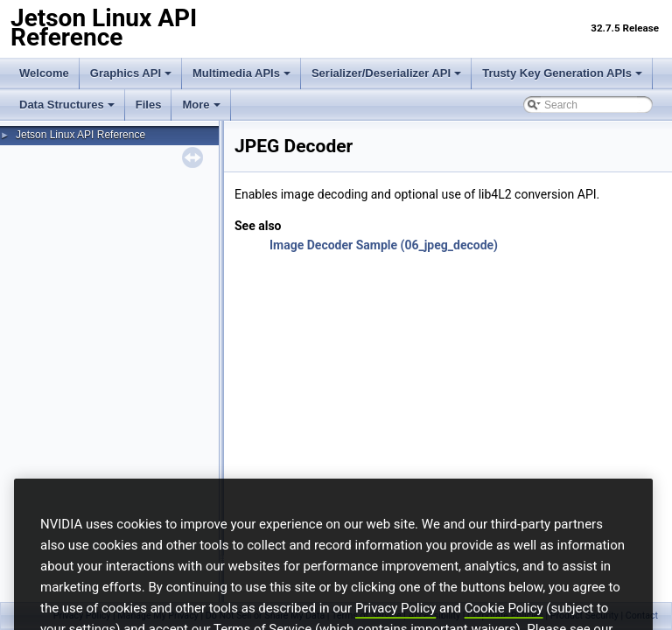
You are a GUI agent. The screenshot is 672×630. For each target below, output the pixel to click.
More (201, 105)
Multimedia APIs (241, 73)
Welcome (44, 73)
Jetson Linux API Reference (80, 135)
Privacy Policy (395, 622)
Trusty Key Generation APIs (562, 73)
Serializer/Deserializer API (386, 73)
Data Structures (67, 105)
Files (149, 105)
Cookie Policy (504, 622)
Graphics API (131, 73)
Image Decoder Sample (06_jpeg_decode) (384, 245)
